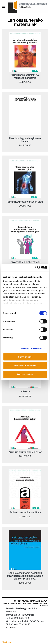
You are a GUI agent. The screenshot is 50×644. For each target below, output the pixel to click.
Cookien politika (21, 601)
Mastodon (7, 642)
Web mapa (27, 603)
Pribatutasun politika (12, 603)
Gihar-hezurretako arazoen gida (25, 202)
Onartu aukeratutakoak (25, 365)
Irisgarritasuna (40, 603)
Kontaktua (43, 606)
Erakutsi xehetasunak (31, 348)
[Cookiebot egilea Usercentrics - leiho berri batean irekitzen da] (36, 268)
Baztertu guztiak (25, 374)
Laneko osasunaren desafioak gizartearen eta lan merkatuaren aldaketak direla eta (25, 576)
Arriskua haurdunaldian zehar (25, 452)
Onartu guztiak (25, 357)
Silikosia (25, 392)
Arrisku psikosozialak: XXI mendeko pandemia (25, 77)
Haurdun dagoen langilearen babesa (25, 140)
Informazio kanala (39, 601)
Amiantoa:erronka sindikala (25, 513)
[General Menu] (4, 7)
